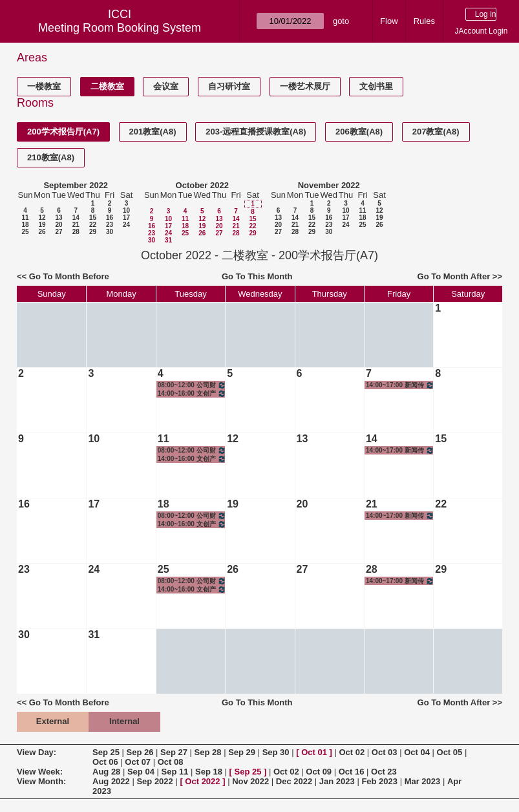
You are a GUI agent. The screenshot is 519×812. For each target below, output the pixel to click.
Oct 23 (384, 772)
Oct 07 (138, 762)
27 (58, 232)
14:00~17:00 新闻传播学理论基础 (400, 385)
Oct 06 (105, 762)
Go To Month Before (69, 276)
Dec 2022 (294, 781)
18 (25, 225)
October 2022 (202, 185)
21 (76, 225)
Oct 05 (450, 752)
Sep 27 (174, 752)
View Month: (41, 781)
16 (110, 218)
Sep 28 (208, 752)
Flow (389, 21)
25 (25, 232)
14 (76, 218)
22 (93, 225)
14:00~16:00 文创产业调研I (192, 393)
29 (93, 232)
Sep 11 (175, 772)
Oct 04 (417, 752)
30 (110, 232)
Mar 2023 (423, 781)
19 (42, 225)
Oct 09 (319, 772)
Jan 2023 (337, 781)
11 (25, 218)
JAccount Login (481, 31)
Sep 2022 (154, 781)
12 (42, 218)
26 (42, 232)
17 (126, 218)
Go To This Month (257, 276)
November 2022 (329, 185)
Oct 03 (385, 752)
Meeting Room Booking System (120, 28)
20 (58, 225)
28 (76, 232)
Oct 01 (314, 752)
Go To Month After (454, 276)
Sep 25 (106, 752)
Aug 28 (106, 772)
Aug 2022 (111, 781)
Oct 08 (171, 762)
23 (110, 225)
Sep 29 (242, 752)
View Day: (37, 752)
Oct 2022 (202, 781)
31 (168, 240)
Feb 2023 (379, 781)
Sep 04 (141, 772)
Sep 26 (140, 752)
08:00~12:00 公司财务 (192, 385)
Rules (424, 21)
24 (126, 225)
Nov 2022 (250, 781)
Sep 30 (276, 752)
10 (126, 210)
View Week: (40, 772)
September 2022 (76, 185)
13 (58, 218)
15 (93, 218)
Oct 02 (352, 752)
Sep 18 (209, 772)
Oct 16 (352, 772)
